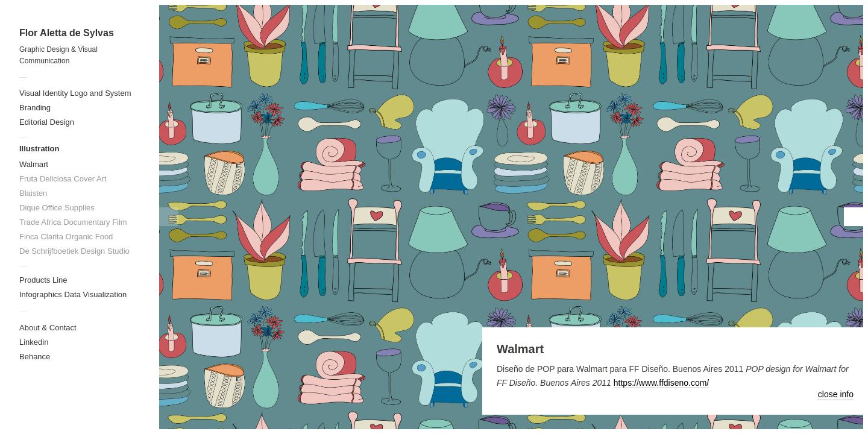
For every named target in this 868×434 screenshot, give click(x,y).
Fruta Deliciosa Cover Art (63, 179)
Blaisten (33, 193)
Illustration (39, 149)
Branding (35, 108)
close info (836, 394)
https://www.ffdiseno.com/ (661, 383)
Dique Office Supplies (57, 208)
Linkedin (34, 342)
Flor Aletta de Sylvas (67, 33)
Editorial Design (47, 122)
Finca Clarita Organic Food (66, 237)
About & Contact (48, 328)
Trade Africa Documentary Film (73, 222)
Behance (35, 357)
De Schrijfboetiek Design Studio (74, 251)
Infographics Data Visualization (73, 294)
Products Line (43, 280)
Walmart (34, 164)
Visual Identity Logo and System (75, 93)
